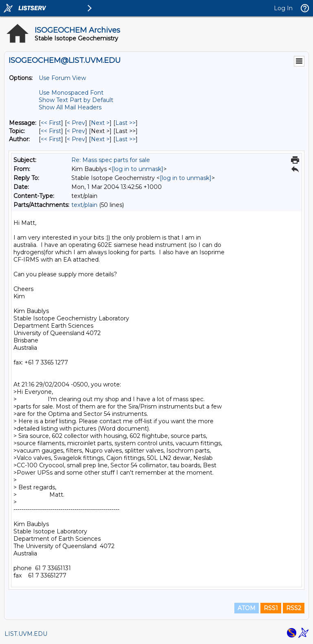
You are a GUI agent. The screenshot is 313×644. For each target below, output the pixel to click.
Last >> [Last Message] (126, 123)
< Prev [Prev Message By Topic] (76, 131)
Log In (283, 8)
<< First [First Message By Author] (51, 139)
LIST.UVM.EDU (26, 634)
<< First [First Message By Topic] (51, 131)
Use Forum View (62, 78)
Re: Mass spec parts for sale (111, 160)
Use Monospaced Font (71, 93)
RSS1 (271, 608)
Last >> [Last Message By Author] (126, 139)
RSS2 (294, 608)
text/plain (84, 205)
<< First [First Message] (51, 123)
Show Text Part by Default (76, 100)
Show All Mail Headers (70, 107)
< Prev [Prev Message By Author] (76, 139)
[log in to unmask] (138, 169)
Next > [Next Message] (100, 123)
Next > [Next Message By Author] (100, 139)
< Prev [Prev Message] (76, 123)
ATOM (247, 608)
